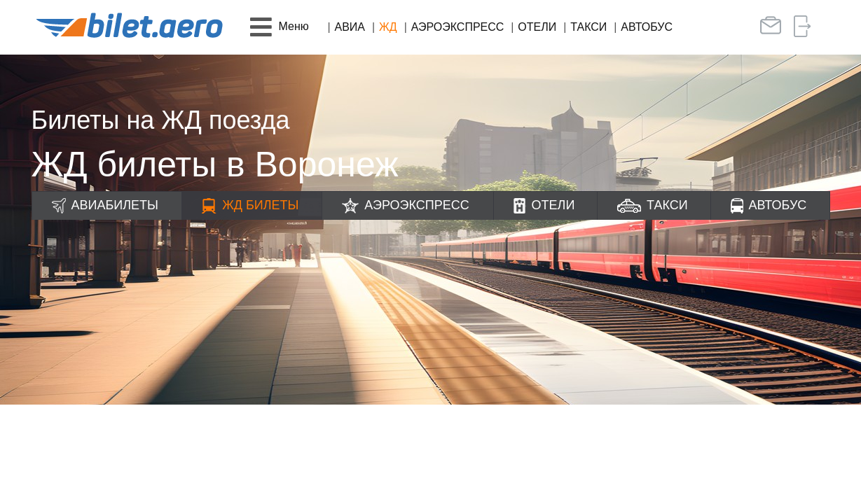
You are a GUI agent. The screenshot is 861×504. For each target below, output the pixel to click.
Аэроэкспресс (458, 27)
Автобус (647, 27)
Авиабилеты (115, 205)
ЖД (388, 27)
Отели (537, 27)
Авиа (350, 27)
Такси (588, 27)
